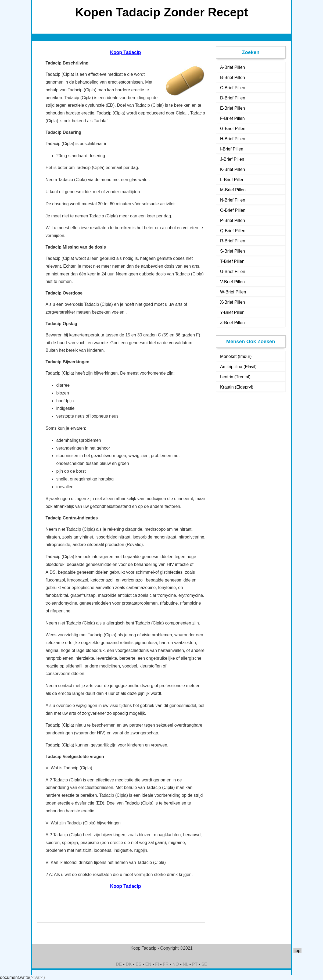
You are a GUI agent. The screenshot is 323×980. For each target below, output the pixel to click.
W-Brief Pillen (233, 292)
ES (139, 964)
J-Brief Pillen (232, 159)
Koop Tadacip (125, 52)
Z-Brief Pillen (232, 323)
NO (176, 964)
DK (129, 964)
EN (148, 964)
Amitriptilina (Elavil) (238, 367)
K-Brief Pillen (232, 169)
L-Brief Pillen (232, 180)
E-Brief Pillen (232, 108)
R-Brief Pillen (233, 241)
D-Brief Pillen (233, 98)
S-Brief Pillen (232, 251)
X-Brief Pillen (232, 302)
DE (119, 964)
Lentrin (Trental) (235, 377)
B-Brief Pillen (232, 78)
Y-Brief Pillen (232, 312)
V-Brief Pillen (232, 282)
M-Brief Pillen (233, 190)
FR (166, 964)
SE (204, 964)
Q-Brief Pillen (233, 231)
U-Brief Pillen (233, 272)
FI (157, 964)
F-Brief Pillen (232, 118)
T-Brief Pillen (232, 261)
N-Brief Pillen (233, 200)
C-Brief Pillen (233, 88)
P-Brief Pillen (232, 220)
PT (195, 964)
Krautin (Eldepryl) (237, 387)
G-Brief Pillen (233, 129)
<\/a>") (39, 977)
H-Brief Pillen (233, 139)
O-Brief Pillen (233, 210)
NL (185, 964)
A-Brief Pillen (232, 67)
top (297, 951)
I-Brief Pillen (232, 149)
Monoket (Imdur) (236, 356)
